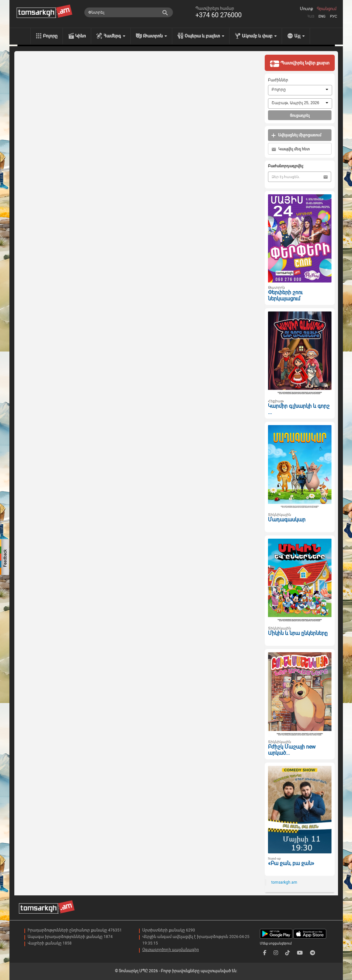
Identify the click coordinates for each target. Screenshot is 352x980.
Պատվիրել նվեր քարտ (300, 63)
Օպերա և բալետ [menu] (204, 36)
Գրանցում (327, 9)
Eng (322, 16)
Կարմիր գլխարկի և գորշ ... (299, 409)
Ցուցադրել (300, 116)
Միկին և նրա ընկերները (298, 633)
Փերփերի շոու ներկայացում (285, 296)
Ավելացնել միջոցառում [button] (296, 135)
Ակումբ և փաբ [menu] (259, 36)
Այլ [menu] (300, 36)
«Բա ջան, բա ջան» (291, 863)
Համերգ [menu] (114, 36)
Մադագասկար (287, 520)
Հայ (311, 16)
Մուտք (306, 9)
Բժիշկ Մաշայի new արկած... (292, 750)
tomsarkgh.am (284, 882)
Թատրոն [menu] (155, 36)
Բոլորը (50, 36)
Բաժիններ (278, 80)
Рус (333, 16)
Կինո (81, 36)
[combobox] (300, 90)
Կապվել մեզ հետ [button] (291, 149)
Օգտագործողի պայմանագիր (171, 950)
